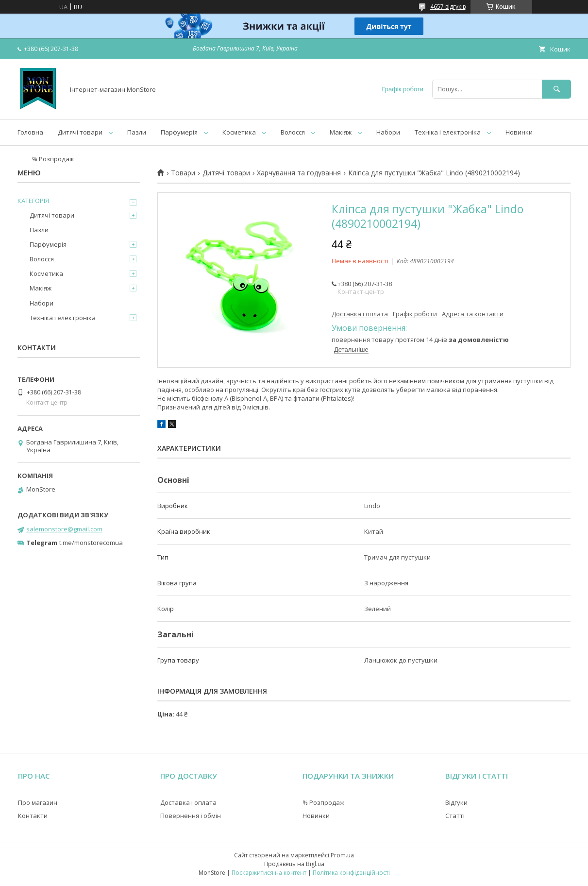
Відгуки (456, 802)
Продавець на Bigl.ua (294, 864)
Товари (183, 173)
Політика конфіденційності (351, 873)
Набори (388, 132)
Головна (30, 132)
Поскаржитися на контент (269, 873)
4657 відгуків (448, 7)
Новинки (519, 132)
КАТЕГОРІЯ (33, 201)
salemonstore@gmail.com (64, 529)
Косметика (239, 132)
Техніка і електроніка (448, 132)
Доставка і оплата (188, 802)
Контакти (33, 816)
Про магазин (38, 802)
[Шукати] (556, 89)
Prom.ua (342, 855)
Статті (455, 816)
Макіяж (341, 132)
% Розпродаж (53, 159)
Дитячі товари (80, 132)
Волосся (293, 132)
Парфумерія (179, 132)
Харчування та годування (299, 173)
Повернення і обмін (191, 816)
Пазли (137, 132)
